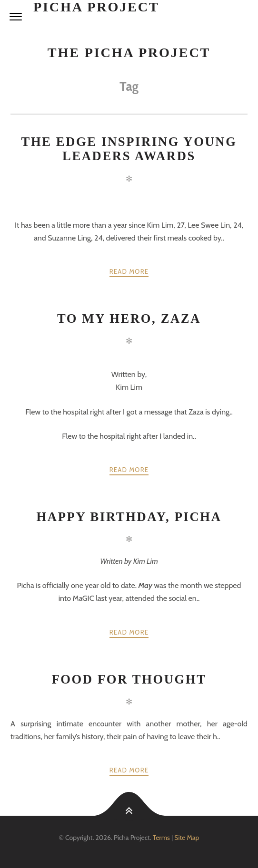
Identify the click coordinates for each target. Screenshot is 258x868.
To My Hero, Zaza (129, 318)
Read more (129, 271)
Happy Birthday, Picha (129, 517)
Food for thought (129, 679)
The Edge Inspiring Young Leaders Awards (129, 149)
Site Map (187, 838)
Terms (161, 838)
